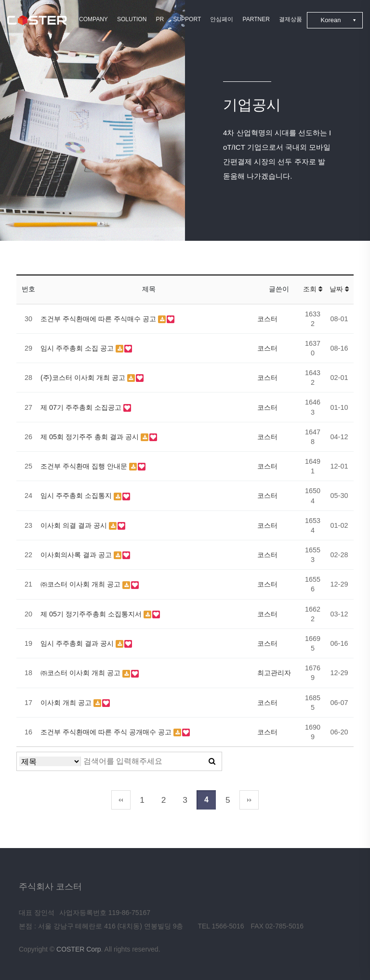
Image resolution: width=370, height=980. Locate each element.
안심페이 (222, 19)
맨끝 (249, 800)
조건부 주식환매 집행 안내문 (85, 466)
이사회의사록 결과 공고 (77, 555)
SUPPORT (187, 19)
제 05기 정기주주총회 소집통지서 (92, 614)
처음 (121, 800)
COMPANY (93, 19)
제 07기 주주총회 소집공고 (82, 407)
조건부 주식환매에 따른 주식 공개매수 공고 (107, 732)
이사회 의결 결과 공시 (75, 525)
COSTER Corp (79, 949)
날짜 (339, 289)
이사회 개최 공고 (67, 703)
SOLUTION (132, 19)
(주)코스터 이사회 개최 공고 (84, 378)
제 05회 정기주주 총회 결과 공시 (91, 437)
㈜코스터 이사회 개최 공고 (81, 584)
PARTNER (256, 19)
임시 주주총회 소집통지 (77, 496)
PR (160, 19)
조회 (313, 289)
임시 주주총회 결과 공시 (78, 643)
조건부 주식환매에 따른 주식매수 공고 (99, 319)
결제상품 (291, 19)
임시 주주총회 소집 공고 (78, 348)
